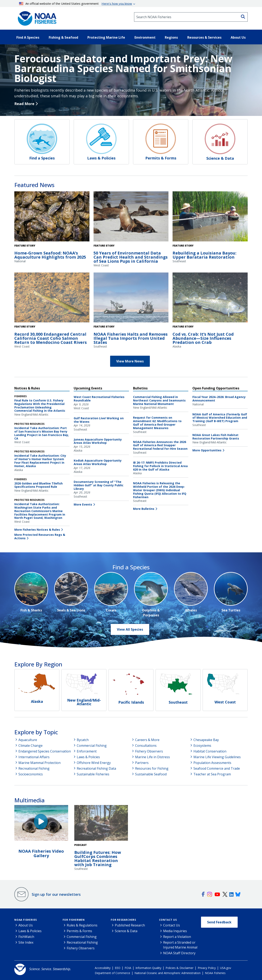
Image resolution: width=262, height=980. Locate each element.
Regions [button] (171, 37)
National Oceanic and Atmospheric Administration (168, 973)
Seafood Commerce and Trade (217, 768)
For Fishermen (74, 920)
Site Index (26, 942)
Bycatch (83, 740)
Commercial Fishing (92, 746)
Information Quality (148, 968)
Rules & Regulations (82, 925)
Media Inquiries (175, 931)
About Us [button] (238, 37)
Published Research (130, 925)
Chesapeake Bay (206, 740)
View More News (130, 361)
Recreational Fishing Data (96, 768)
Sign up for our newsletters (56, 894)
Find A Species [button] (28, 37)
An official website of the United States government (76, 3)
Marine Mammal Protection (40, 763)
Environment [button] (145, 37)
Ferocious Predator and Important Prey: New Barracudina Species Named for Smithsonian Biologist (123, 68)
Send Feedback (219, 922)
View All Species (130, 629)
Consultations (146, 746)
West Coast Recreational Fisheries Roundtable (99, 399)
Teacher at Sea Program (212, 774)
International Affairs (34, 757)
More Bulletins (144, 509)
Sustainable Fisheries (93, 774)
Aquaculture (28, 740)
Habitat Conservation (210, 751)
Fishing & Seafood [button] (63, 37)
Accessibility (103, 968)
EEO (118, 968)
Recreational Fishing (34, 768)
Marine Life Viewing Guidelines (217, 757)
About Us (26, 925)
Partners (142, 763)
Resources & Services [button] (204, 37)
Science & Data (126, 931)
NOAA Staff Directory (179, 953)
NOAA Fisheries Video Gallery (41, 853)
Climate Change (30, 746)
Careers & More (147, 740)
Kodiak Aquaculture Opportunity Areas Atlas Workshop (98, 462)
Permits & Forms (79, 931)
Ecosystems (202, 746)
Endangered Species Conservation (45, 751)
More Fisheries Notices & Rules (37, 530)
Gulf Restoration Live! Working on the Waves (99, 420)
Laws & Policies (88, 757)
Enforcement (87, 751)
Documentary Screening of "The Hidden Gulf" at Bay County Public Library (99, 485)
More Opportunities (207, 450)
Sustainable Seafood (151, 774)
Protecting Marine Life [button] (106, 37)
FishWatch (26, 937)
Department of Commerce (112, 973)
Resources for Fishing (152, 768)
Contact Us (168, 920)
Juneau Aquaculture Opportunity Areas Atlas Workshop (98, 441)
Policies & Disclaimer (180, 968)
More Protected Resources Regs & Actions (40, 536)
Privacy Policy (207, 968)
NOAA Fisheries (26, 920)
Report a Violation (177, 937)
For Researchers (123, 920)
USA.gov (226, 968)
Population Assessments (212, 763)
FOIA (128, 968)
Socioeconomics (31, 774)
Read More (24, 104)
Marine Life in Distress (152, 757)
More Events (83, 504)
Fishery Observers (149, 751)
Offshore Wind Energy (94, 763)
